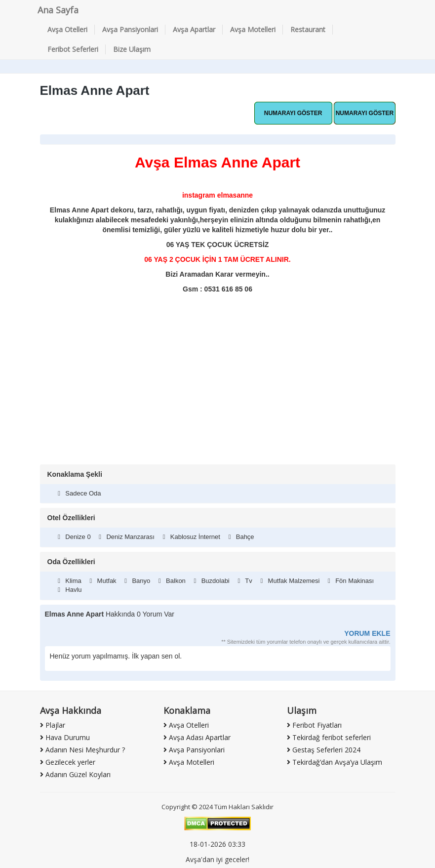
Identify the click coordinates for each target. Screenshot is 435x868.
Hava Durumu (65, 737)
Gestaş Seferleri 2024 (324, 750)
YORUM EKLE (367, 633)
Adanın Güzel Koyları (75, 774)
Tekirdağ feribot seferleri (329, 737)
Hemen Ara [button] (364, 113)
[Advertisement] (218, 390)
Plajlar (53, 725)
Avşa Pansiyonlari (130, 29)
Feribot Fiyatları (314, 725)
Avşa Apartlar (194, 29)
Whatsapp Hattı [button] (293, 113)
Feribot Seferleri (73, 49)
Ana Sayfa (58, 10)
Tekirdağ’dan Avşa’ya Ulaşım (335, 762)
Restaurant (308, 29)
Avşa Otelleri (67, 29)
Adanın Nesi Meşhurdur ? (82, 750)
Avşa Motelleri (253, 29)
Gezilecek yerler (68, 762)
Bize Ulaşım (132, 49)
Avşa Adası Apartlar (197, 737)
